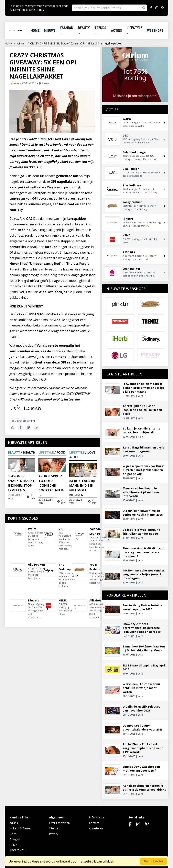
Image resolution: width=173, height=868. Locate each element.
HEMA (13, 845)
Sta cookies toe (153, 861)
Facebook (45, 399)
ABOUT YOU (17, 850)
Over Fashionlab (59, 823)
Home (35, 30)
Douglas (15, 839)
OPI (35, 198)
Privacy (54, 834)
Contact (94, 823)
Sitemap (54, 828)
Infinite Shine (20, 230)
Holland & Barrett (21, 828)
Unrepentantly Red (45, 264)
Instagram (72, 399)
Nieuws (50, 30)
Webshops (155, 30)
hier (16, 357)
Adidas (14, 823)
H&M (13, 834)
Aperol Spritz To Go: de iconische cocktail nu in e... (51, 486)
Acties (116, 30)
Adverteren (96, 828)
